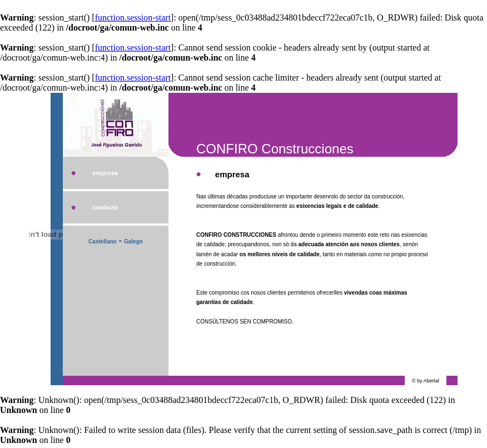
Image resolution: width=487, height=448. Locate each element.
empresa (105, 173)
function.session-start (133, 18)
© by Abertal (426, 381)
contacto (105, 207)
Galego (133, 242)
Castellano (103, 242)
